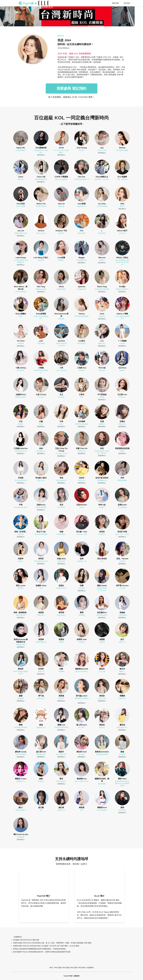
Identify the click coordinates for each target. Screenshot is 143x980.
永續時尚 (91, 968)
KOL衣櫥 (58, 968)
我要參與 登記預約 (71, 88)
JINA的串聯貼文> (64, 48)
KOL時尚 (82, 968)
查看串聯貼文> (41, 155)
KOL (52, 968)
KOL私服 (66, 968)
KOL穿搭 (74, 968)
